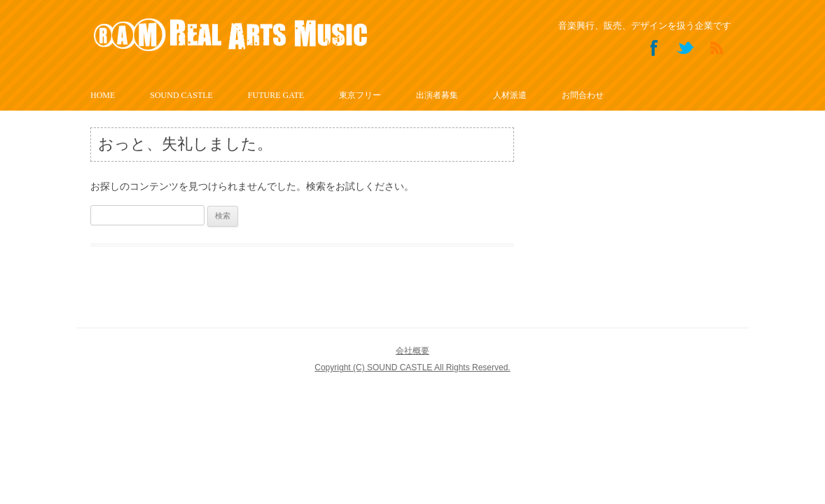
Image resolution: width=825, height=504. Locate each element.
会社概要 (412, 351)
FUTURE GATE (276, 95)
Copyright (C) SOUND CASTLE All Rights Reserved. (412, 367)
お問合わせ (583, 95)
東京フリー (360, 95)
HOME (103, 95)
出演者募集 (437, 95)
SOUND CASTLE (181, 95)
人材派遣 (510, 95)
